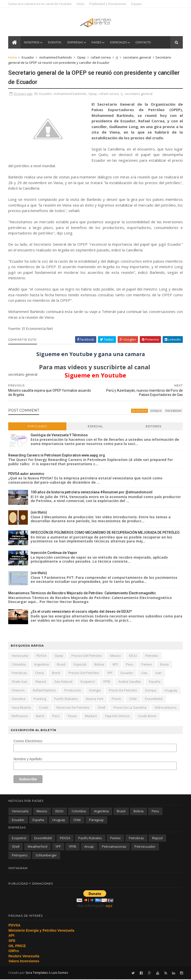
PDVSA (42, 656)
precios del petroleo (87, 656)
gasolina (19, 699)
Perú (56, 716)
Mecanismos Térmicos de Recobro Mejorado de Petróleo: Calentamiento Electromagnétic (82, 594)
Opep (82, 58)
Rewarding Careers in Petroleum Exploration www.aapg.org (57, 455)
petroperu (20, 856)
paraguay (96, 820)
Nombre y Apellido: (28, 759)
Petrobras (20, 673)
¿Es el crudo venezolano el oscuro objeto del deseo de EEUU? (81, 612)
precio (117, 699)
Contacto (143, 43)
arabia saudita (130, 682)
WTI (115, 665)
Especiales (119, 43)
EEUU (133, 656)
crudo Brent (147, 716)
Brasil (61, 665)
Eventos (55, 43)
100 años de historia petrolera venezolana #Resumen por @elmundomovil (92, 493)
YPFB (107, 682)
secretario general (137, 58)
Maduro (91, 716)
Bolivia (99, 665)
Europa (151, 690)
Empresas (75, 43)
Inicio (81, 4)
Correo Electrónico (28, 742)
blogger (139, 411)
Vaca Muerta (22, 708)
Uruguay (171, 690)
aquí (109, 906)
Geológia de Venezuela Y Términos (59, 435)
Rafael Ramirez (45, 690)
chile (133, 699)
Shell (102, 708)
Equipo (137, 4)
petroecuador (145, 847)
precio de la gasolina (130, 708)
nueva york (95, 699)
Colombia (19, 665)
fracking (40, 699)
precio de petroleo (123, 690)
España (155, 682)
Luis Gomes (60, 973)
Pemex (147, 665)
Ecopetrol (88, 682)
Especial (95, 427)
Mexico (116, 656)
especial (80, 665)
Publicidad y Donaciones (108, 4)
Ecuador (28, 58)
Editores (154, 427)
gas (145, 673)
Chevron (18, 690)
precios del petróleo (84, 673)
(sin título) (39, 513)
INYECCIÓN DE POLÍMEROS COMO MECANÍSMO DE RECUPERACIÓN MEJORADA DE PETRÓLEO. (106, 533)
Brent (56, 673)
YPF (110, 673)
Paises (97, 43)
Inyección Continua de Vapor (54, 553)
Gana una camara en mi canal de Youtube (40, 4)
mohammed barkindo (56, 58)
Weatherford (37, 847)
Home (13, 58)
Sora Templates (37, 973)
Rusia (165, 665)
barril (40, 716)
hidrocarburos (166, 708)
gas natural (64, 682)
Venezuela (20, 656)
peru (130, 665)
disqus (156, 411)
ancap (89, 847)
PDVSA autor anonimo (26, 474)
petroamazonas (114, 847)
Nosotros (32, 43)
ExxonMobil (154, 699)
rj (117, 58)
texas (72, 716)
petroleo (152, 656)
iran (159, 673)
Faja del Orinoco (118, 716)
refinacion (20, 716)
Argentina (42, 665)
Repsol (41, 682)
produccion (73, 690)
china (40, 673)
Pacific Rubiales (66, 699)
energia (95, 690)
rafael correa (101, 58)
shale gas (20, 682)
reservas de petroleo (73, 708)
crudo (44, 708)
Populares (38, 427)
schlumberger (46, 856)
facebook (173, 411)
